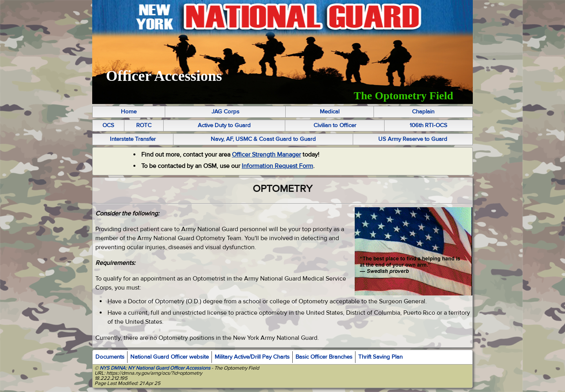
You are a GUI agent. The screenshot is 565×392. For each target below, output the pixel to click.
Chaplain (423, 112)
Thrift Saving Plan (380, 357)
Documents (110, 357)
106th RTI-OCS (428, 125)
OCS (108, 125)
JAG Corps (225, 112)
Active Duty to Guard (224, 125)
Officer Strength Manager (266, 155)
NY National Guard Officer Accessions (169, 368)
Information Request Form (277, 166)
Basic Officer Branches (324, 357)
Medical (330, 112)
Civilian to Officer (335, 125)
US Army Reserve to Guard (413, 139)
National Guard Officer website (169, 357)
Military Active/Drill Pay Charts (252, 357)
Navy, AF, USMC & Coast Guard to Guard (263, 139)
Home (129, 112)
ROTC (144, 125)
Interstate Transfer (133, 139)
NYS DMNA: (113, 368)
